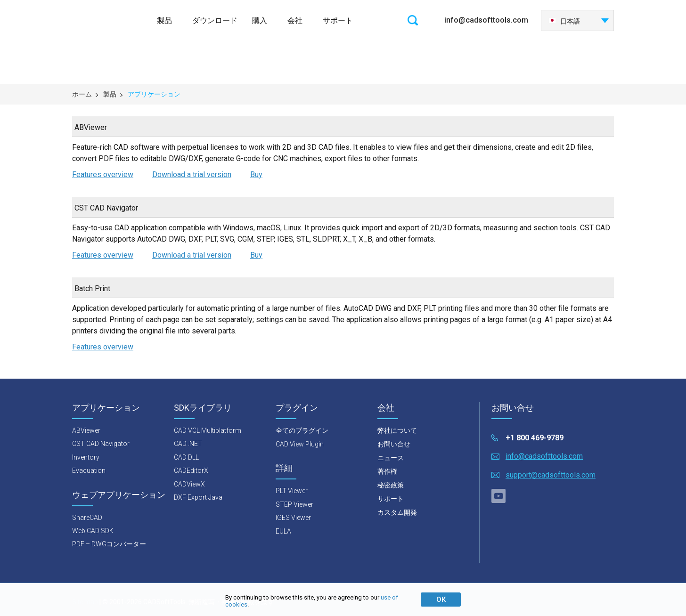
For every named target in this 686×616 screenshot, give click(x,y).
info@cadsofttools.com (486, 20)
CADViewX (189, 484)
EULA (283, 531)
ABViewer (86, 430)
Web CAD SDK (93, 531)
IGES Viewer (293, 518)
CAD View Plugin (300, 444)
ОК (441, 600)
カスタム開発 (397, 512)
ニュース (391, 458)
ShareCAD (87, 518)
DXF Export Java (198, 497)
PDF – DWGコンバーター (109, 544)
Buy (256, 174)
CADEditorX (191, 470)
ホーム (82, 94)
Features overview (103, 174)
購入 (260, 20)
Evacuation (89, 470)
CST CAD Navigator (101, 444)
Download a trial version (192, 174)
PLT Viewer (292, 491)
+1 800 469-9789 (535, 438)
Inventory (86, 457)
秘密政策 (391, 485)
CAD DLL (186, 457)
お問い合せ (394, 444)
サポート (338, 20)
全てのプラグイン (302, 430)
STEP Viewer (294, 504)
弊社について (397, 430)
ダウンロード (215, 20)
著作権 (387, 471)
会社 (295, 20)
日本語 (564, 21)
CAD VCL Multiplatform (208, 430)
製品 (164, 20)
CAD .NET (188, 444)
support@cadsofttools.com (551, 475)
